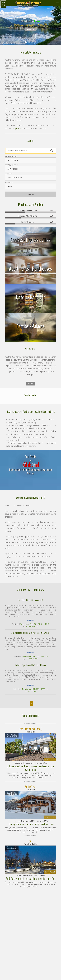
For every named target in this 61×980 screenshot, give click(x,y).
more (31, 384)
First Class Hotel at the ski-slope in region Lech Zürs (31, 879)
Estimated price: (12, 165)
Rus (3, 6)
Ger (3, 3)
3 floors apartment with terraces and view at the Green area (31, 768)
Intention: (9, 182)
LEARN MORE (31, 30)
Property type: (11, 156)
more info (30, 620)
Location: (9, 174)
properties (17, 128)
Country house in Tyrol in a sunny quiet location (31, 824)
